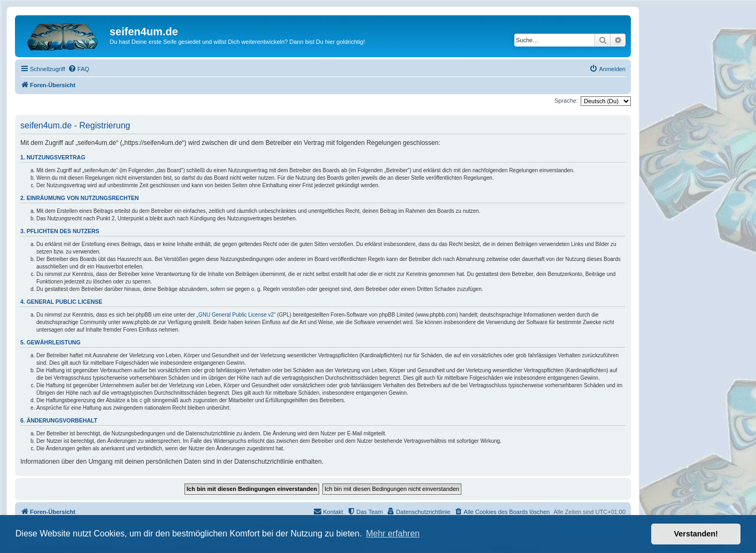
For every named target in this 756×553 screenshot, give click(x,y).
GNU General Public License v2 (236, 315)
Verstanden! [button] (696, 534)
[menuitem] (79, 69)
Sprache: (566, 101)
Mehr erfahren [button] (393, 533)
